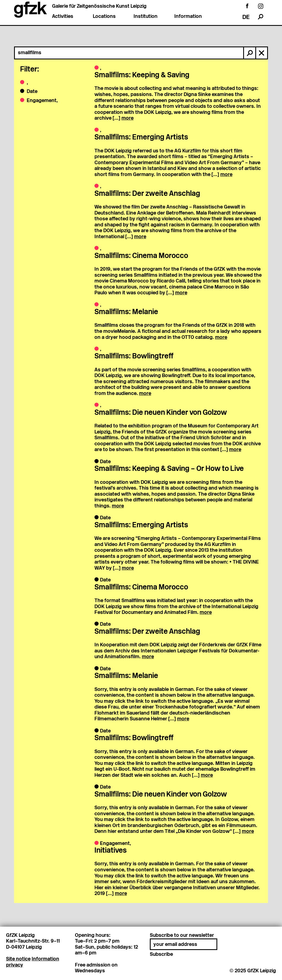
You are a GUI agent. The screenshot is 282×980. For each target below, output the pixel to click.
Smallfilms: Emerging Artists (141, 138)
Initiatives (111, 851)
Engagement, (42, 101)
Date (32, 92)
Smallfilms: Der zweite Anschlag (147, 194)
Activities (63, 17)
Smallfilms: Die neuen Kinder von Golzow (161, 413)
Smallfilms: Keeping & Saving (142, 76)
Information (188, 17)
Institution (146, 17)
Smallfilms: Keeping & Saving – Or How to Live (169, 469)
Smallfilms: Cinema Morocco (141, 256)
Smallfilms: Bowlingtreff (134, 357)
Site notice (18, 959)
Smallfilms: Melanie (126, 312)
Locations (104, 17)
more (128, 118)
